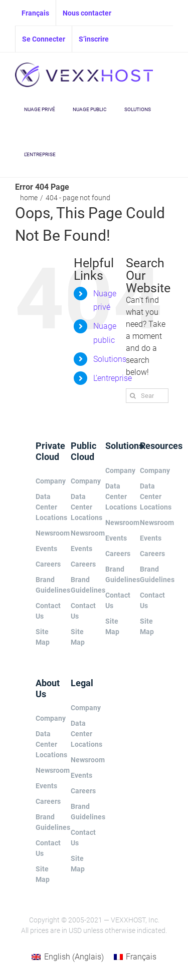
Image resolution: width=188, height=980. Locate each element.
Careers (45, 564)
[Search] (133, 396)
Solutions (110, 359)
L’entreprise (113, 378)
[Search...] (147, 396)
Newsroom (45, 533)
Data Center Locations (45, 507)
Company (45, 481)
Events (45, 549)
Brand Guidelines (45, 585)
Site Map (43, 637)
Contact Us (45, 611)
